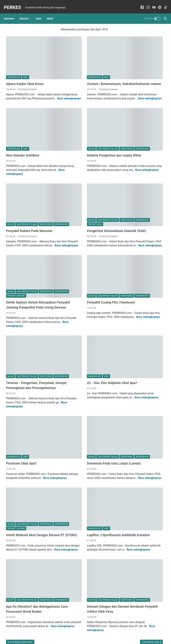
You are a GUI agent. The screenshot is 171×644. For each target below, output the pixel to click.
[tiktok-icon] (163, 4)
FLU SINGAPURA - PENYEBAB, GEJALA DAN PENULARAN (142, 423)
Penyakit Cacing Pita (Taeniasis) (86, 277)
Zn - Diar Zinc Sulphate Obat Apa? (87, 352)
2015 (133, 172)
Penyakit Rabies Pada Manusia (29, 207)
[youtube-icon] (152, 4)
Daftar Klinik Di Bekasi (140, 443)
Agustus (137, 48)
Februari (137, 105)
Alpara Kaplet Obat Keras (25, 66)
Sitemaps (86, 632)
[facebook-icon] (140, 4)
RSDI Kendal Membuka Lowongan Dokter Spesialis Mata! (143, 399)
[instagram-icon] (146, 4)
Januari (136, 110)
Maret (135, 64)
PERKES (15, 4)
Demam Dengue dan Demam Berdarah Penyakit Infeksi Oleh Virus (85, 573)
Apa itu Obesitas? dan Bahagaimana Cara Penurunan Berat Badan (29, 573)
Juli (134, 95)
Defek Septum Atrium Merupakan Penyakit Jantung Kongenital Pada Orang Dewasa (31, 282)
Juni (135, 33)
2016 (133, 115)
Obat (41, 13)
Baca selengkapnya (43, 85)
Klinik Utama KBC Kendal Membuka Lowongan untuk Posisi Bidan (143, 328)
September (138, 74)
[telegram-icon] (158, 4)
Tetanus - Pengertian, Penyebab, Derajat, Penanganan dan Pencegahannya (30, 357)
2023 (132, 69)
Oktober (137, 131)
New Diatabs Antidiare (23, 136)
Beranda (11, 13)
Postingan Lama (100, 612)
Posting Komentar (27, 72)
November (138, 126)
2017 (132, 79)
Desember (138, 43)
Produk (26, 13)
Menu (52, 13)
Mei (134, 53)
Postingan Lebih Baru (21, 612)
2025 (132, 28)
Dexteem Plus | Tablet (139, 348)
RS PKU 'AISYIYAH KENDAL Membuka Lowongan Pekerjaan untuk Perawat (143, 277)
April (135, 59)
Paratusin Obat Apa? (21, 427)
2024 (132, 38)
